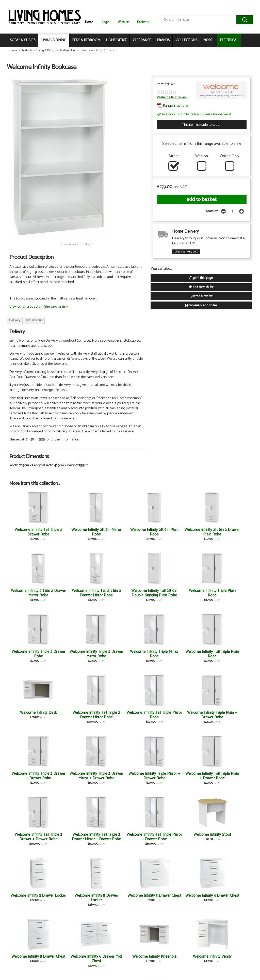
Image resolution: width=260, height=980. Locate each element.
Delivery (15, 320)
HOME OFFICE (116, 40)
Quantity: (212, 211)
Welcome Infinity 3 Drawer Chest (110, 776)
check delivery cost (186, 252)
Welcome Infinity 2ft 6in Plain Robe (110, 532)
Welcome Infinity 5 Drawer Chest (190, 776)
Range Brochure (172, 106)
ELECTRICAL (229, 40)
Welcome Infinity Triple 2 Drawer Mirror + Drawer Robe (231, 656)
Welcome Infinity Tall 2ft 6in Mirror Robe (70, 959)
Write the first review (172, 97)
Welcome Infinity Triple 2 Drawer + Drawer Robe (190, 656)
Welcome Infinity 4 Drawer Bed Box (150, 837)
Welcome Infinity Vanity (70, 837)
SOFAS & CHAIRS (23, 40)
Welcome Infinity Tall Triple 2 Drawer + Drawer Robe (110, 717)
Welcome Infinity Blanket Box (110, 837)
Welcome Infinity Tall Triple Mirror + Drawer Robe (190, 717)
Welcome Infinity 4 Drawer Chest (150, 776)
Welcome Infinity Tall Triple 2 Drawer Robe (29, 532)
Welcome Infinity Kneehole (29, 837)
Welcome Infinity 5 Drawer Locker (70, 776)
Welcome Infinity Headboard (190, 898)
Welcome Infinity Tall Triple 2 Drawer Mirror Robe (70, 656)
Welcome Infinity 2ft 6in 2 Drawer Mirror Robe (190, 534)
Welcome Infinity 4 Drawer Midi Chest (110, 959)
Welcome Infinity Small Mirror (231, 837)
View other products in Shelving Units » (39, 307)
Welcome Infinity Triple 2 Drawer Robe (110, 593)
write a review (201, 296)
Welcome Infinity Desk (30, 652)
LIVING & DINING (54, 40)
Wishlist (123, 22)
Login (106, 22)
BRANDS (163, 40)
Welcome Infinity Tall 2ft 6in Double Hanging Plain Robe (30, 595)
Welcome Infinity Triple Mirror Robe (190, 593)
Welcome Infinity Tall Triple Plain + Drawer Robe (70, 717)
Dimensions (34, 320)
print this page (201, 278)
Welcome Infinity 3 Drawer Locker (30, 776)
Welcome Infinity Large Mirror (29, 898)
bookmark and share (201, 305)
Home (89, 22)
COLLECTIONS (186, 40)
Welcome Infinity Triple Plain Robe (70, 593)
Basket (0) (144, 22)
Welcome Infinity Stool (230, 713)
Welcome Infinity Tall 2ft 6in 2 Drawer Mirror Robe (231, 534)
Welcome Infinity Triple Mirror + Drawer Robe (29, 715)
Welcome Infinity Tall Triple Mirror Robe (110, 654)
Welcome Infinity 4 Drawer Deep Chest (110, 898)
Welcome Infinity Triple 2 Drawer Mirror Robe (150, 593)
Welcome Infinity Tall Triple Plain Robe (230, 593)
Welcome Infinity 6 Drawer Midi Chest (230, 776)
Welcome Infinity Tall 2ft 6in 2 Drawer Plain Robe (30, 961)
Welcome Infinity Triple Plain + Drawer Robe (150, 654)
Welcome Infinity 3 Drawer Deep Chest (70, 898)
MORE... (209, 40)
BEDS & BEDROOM (86, 40)
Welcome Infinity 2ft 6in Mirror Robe (70, 532)
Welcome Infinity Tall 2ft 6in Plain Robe (230, 898)
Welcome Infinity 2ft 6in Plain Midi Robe (150, 898)
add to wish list (201, 287)
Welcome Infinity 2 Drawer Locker (190, 837)
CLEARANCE (142, 40)
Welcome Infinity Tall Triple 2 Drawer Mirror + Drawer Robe (150, 717)
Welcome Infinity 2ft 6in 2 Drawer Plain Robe (150, 534)
